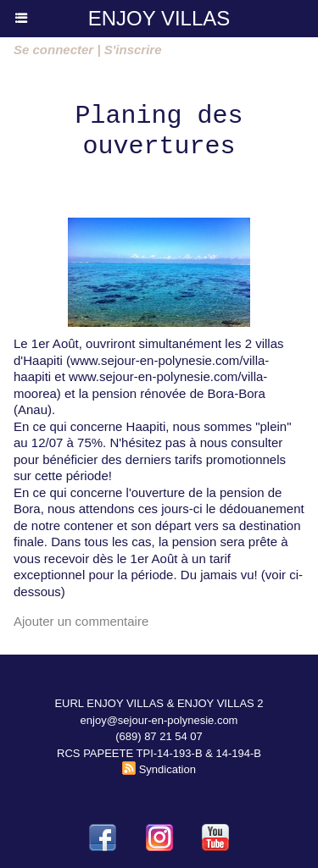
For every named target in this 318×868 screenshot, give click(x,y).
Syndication (167, 769)
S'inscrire (133, 50)
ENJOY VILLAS (159, 18)
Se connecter (53, 50)
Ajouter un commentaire (81, 621)
